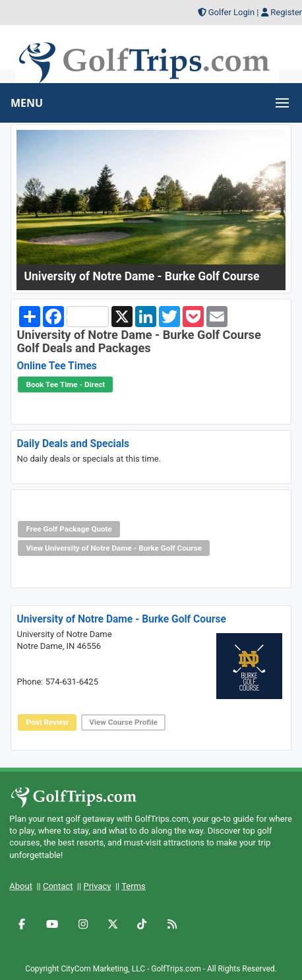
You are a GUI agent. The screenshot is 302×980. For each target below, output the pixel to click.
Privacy (97, 886)
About (21, 886)
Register (286, 12)
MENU (27, 103)
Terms (134, 886)
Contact (58, 886)
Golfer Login (231, 12)
